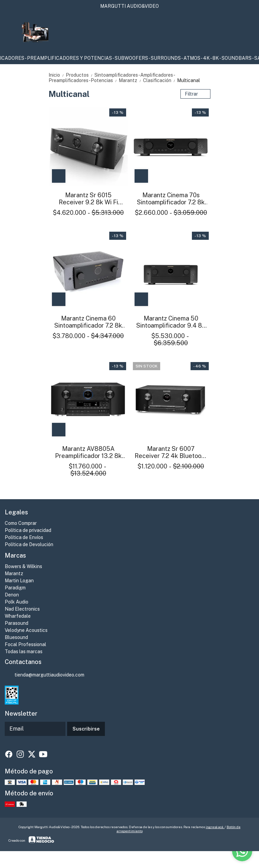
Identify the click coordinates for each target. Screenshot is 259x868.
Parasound (17, 623)
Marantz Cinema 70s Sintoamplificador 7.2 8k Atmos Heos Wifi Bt (171, 199)
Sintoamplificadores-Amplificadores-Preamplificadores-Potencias (112, 78)
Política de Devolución (29, 544)
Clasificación (160, 80)
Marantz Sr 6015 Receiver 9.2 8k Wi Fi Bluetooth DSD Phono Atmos (88, 199)
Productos (80, 75)
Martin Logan (19, 581)
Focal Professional (25, 644)
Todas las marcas (24, 652)
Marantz (131, 80)
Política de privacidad (28, 530)
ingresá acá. (215, 827)
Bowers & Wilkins (23, 566)
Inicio (57, 75)
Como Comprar (21, 523)
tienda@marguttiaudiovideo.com (45, 675)
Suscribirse (86, 729)
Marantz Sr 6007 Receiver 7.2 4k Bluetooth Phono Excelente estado (171, 452)
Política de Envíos (24, 537)
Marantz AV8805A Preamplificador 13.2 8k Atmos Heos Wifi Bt (88, 452)
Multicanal (189, 80)
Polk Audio (17, 602)
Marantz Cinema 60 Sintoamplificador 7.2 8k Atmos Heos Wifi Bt (88, 322)
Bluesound (16, 637)
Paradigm (15, 588)
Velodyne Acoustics (26, 630)
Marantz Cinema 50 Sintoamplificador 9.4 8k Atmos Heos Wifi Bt (171, 322)
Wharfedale (18, 616)
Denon (12, 595)
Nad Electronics (22, 609)
